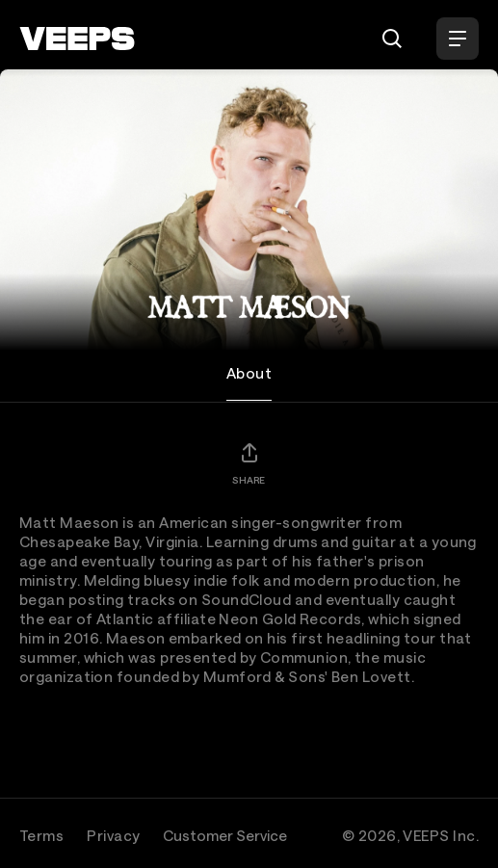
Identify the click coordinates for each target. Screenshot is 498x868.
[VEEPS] (77, 39)
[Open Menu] (458, 39)
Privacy (113, 835)
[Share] (249, 463)
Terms (41, 835)
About (249, 373)
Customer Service (225, 835)
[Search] (392, 39)
